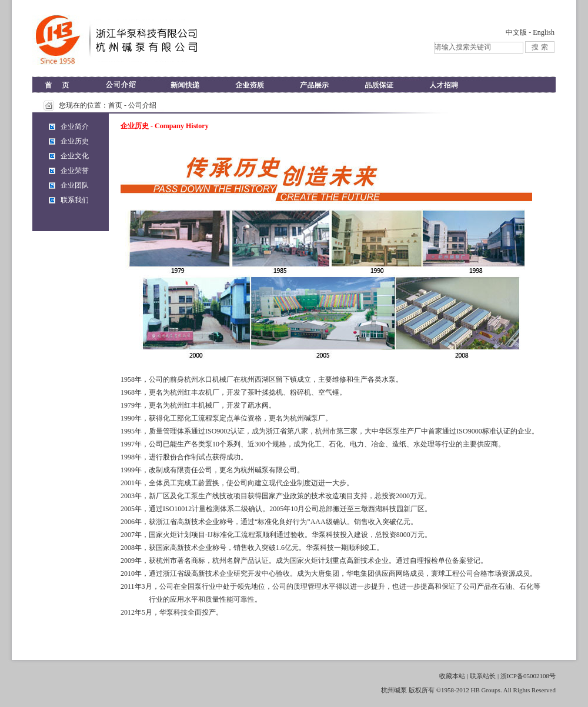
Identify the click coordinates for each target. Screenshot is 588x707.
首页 (115, 105)
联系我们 (75, 200)
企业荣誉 (75, 171)
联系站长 (483, 676)
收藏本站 (452, 676)
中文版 (516, 32)
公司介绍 (142, 105)
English (544, 32)
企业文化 (75, 156)
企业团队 (75, 185)
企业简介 (75, 126)
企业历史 (75, 141)
